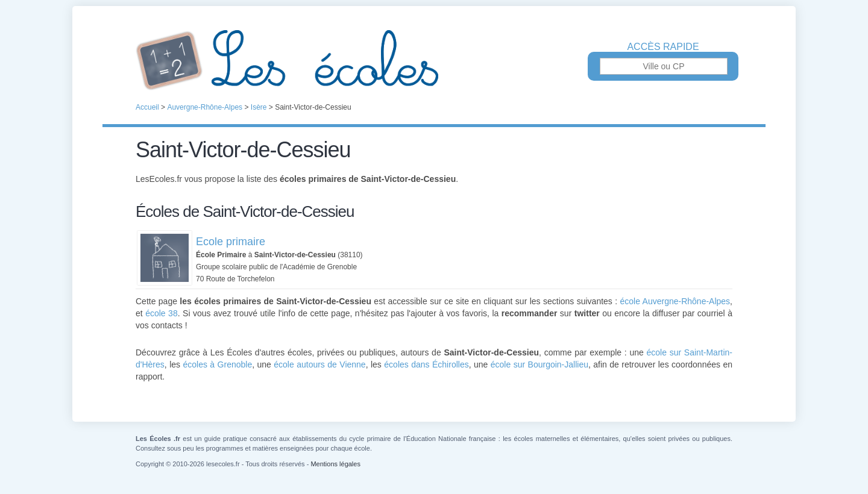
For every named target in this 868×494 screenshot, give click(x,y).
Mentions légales (335, 464)
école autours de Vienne (319, 364)
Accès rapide (663, 47)
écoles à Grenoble (217, 364)
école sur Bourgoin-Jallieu (539, 364)
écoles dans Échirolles (426, 364)
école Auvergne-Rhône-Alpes (675, 301)
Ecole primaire (231, 242)
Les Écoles (434, 60)
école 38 (162, 313)
